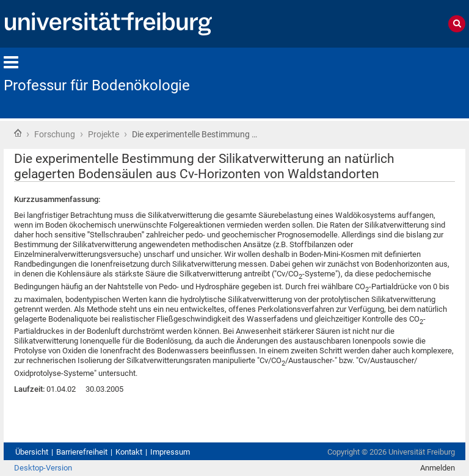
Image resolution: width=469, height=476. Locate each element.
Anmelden (438, 468)
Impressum (170, 452)
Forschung (55, 134)
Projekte (104, 134)
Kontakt (129, 452)
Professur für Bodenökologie (97, 85)
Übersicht (32, 452)
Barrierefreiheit (82, 452)
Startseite (18, 133)
